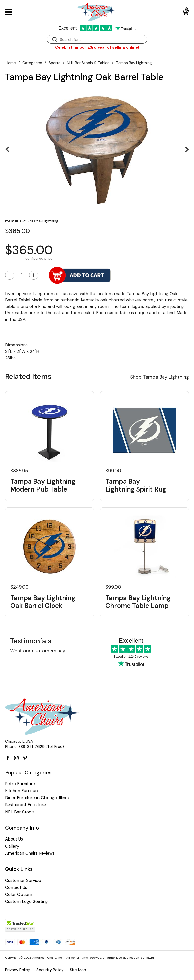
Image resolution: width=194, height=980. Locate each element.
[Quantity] (22, 275)
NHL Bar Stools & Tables (88, 63)
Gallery (12, 846)
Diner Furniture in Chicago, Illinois (38, 798)
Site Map (78, 970)
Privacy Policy (18, 970)
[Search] (102, 39)
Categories (32, 63)
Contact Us (16, 887)
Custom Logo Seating (26, 902)
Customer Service (23, 880)
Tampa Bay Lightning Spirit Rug (136, 485)
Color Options (19, 895)
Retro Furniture (20, 784)
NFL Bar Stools (20, 812)
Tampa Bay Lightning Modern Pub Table (43, 485)
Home (11, 63)
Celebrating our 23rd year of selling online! (97, 47)
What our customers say (38, 651)
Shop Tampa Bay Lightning (160, 377)
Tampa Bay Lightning (134, 63)
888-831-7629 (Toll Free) (41, 746)
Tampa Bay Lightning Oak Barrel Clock (43, 602)
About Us (14, 839)
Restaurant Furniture (25, 805)
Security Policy (50, 970)
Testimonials (31, 641)
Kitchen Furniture (22, 791)
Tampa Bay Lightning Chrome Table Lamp (138, 602)
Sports (54, 63)
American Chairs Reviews (30, 853)
